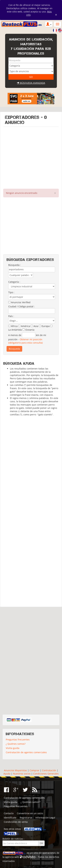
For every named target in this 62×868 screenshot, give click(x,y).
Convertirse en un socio (30, 813)
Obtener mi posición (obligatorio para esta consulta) (25, 341)
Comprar (34, 770)
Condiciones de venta (16, 822)
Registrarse (26, 818)
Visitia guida (13, 748)
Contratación (49, 770)
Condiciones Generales (46, 774)
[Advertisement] (31, 157)
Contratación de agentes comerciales (26, 752)
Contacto (9, 813)
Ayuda (7, 774)
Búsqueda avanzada (31, 83)
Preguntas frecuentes (18, 740)
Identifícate (10, 818)
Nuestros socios (22, 774)
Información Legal (45, 818)
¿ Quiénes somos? (16, 744)
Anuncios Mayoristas (15, 770)
